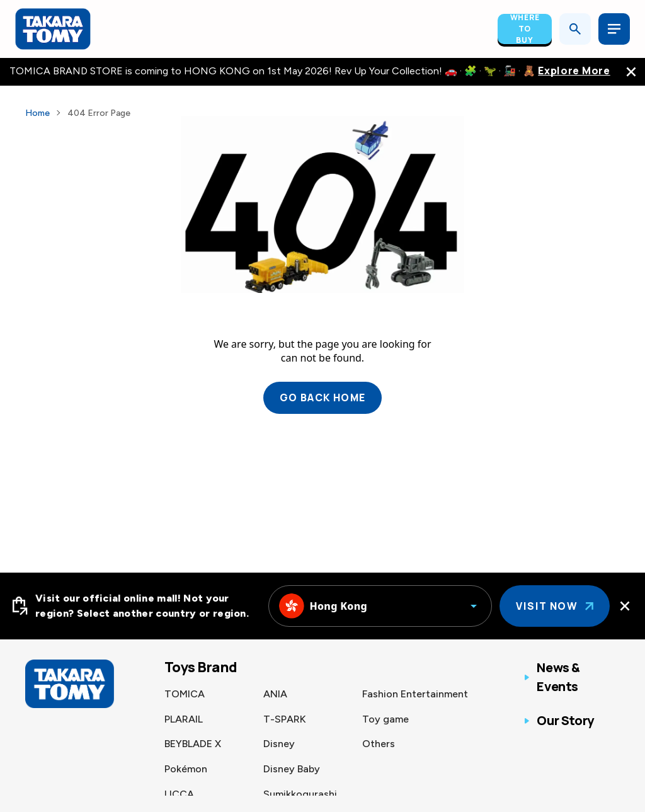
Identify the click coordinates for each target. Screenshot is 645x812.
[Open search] (575, 29)
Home (37, 113)
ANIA (275, 694)
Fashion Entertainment (415, 694)
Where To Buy (525, 29)
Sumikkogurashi (300, 794)
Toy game (385, 719)
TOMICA (185, 694)
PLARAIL (184, 719)
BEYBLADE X (193, 744)
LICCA (179, 794)
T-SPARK (285, 719)
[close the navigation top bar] (631, 72)
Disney (279, 744)
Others (379, 744)
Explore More (574, 71)
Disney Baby (292, 769)
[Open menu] (614, 29)
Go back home (323, 398)
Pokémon (186, 769)
